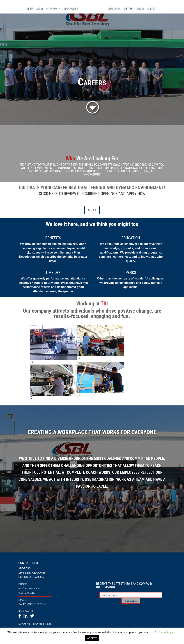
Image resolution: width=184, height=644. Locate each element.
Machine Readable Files (35, 624)
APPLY (92, 210)
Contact (152, 9)
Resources (114, 9)
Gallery (140, 9)
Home (30, 9)
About (40, 9)
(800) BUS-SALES (29, 589)
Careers (128, 9)
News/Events (71, 9)
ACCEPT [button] (92, 638)
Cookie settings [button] (164, 632)
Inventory (52, 9)
